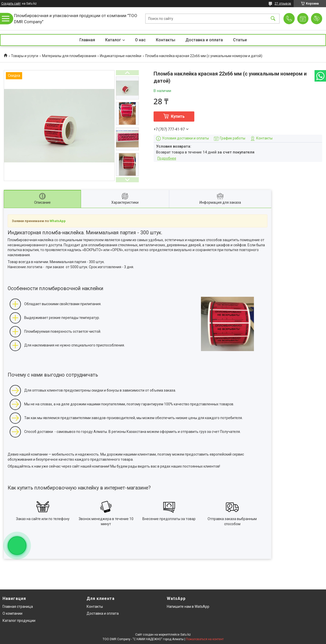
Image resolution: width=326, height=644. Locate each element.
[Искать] (273, 19)
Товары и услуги (25, 56)
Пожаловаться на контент (205, 639)
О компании (12, 613)
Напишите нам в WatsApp (188, 607)
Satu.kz (186, 635)
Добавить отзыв (317, 19)
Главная (87, 40)
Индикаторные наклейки (121, 56)
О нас (140, 40)
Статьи (240, 40)
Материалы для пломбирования (69, 56)
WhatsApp (58, 221)
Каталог (113, 40)
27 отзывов (283, 4)
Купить (178, 116)
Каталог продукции (19, 621)
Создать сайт (11, 4)
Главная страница (18, 607)
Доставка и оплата (204, 40)
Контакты (166, 40)
